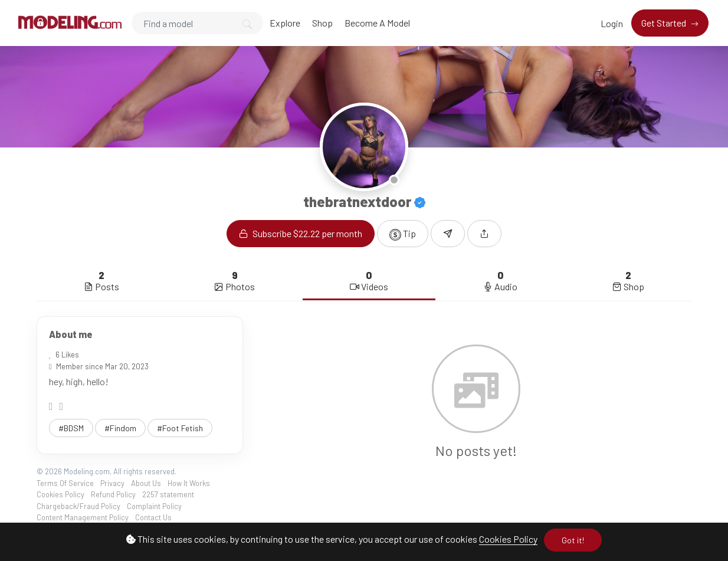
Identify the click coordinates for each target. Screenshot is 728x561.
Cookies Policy (508, 539)
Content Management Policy (83, 517)
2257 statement (168, 494)
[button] (484, 234)
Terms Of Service (65, 483)
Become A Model (377, 23)
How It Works (189, 483)
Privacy (112, 483)
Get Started (665, 23)
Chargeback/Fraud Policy (78, 506)
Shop (322, 23)
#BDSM (71, 428)
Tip (403, 234)
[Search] (197, 23)
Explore (285, 23)
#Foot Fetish (180, 428)
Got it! (573, 540)
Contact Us (153, 517)
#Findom (120, 428)
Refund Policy (113, 494)
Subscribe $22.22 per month (301, 233)
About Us (146, 483)
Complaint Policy (154, 506)
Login (612, 23)
